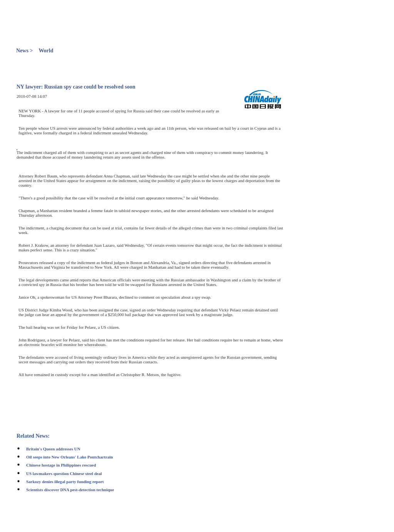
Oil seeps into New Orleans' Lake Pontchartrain (70, 457)
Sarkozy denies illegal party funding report (65, 482)
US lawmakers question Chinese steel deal (64, 473)
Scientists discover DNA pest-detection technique (70, 490)
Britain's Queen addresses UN (53, 449)
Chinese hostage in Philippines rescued (61, 465)
